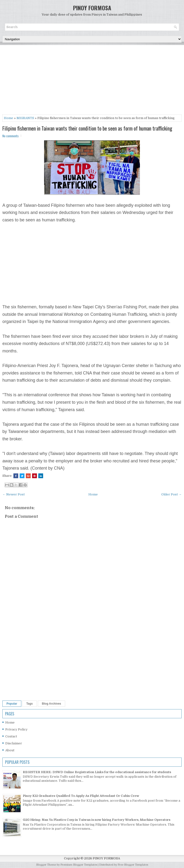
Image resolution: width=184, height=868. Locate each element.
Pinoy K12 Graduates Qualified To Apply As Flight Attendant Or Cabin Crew (81, 796)
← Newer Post (14, 494)
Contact (11, 736)
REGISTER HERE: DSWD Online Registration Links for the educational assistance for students (97, 772)
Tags (30, 704)
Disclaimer (14, 743)
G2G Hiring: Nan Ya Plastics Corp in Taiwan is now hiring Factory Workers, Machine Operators (97, 820)
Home (9, 118)
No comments (11, 136)
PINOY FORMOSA (92, 8)
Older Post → (171, 494)
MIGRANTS (25, 118)
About (10, 750)
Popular (12, 704)
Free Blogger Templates (133, 865)
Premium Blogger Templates (79, 865)
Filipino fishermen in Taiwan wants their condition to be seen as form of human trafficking (87, 128)
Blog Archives (52, 704)
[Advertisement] (92, 81)
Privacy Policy (16, 729)
